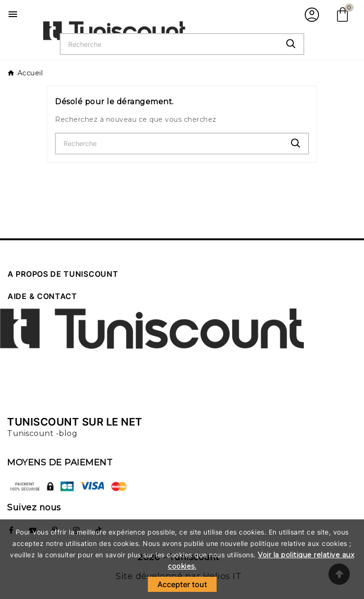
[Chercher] (170, 44)
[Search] (291, 44)
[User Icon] (311, 14)
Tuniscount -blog (42, 433)
